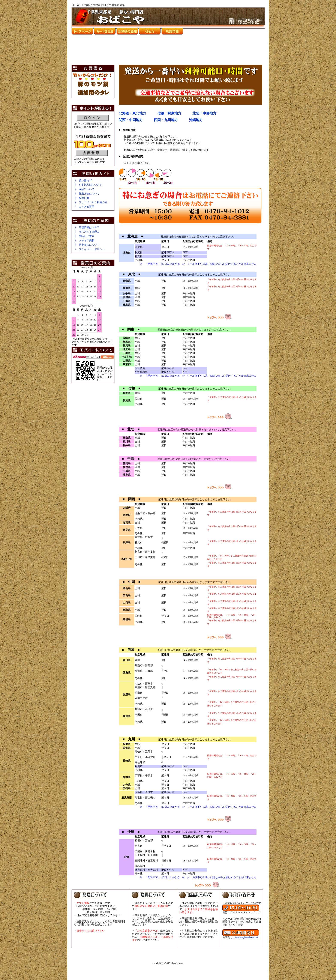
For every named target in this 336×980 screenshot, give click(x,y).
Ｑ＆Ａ (150, 31)
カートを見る (105, 31)
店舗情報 (172, 31)
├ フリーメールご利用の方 (91, 202)
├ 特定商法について (87, 245)
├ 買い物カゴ (83, 180)
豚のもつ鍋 (93, 84)
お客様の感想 (127, 31)
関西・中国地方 (131, 120)
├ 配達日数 (82, 198)
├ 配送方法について (87, 194)
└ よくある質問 (84, 207)
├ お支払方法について (88, 185)
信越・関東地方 (169, 113)
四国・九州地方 (166, 120)
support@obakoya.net (247, 937)
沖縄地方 (196, 120)
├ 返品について (84, 189)
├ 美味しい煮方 (84, 236)
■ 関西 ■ (131, 499)
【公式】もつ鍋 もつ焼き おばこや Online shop (98, 5)
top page (82, 31)
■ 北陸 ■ (131, 429)
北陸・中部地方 (204, 113)
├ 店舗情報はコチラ (87, 227)
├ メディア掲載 (84, 240)
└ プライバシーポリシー (89, 249)
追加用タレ (93, 92)
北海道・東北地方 (132, 113)
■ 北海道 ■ (132, 236)
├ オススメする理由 (87, 232)
